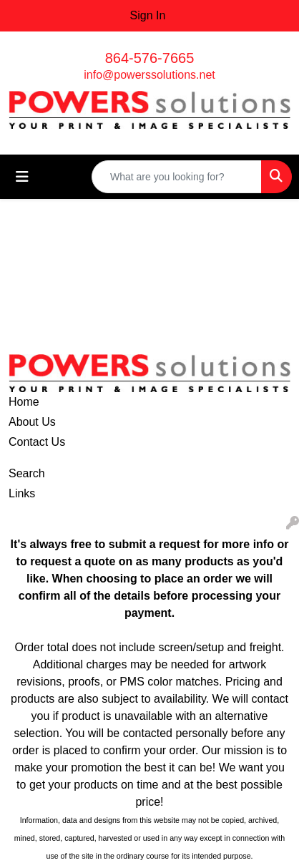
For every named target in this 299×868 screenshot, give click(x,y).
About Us (32, 422)
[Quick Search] (177, 177)
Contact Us (37, 442)
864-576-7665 (150, 58)
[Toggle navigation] (22, 177)
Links (22, 493)
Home (24, 402)
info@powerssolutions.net (149, 75)
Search (27, 473)
